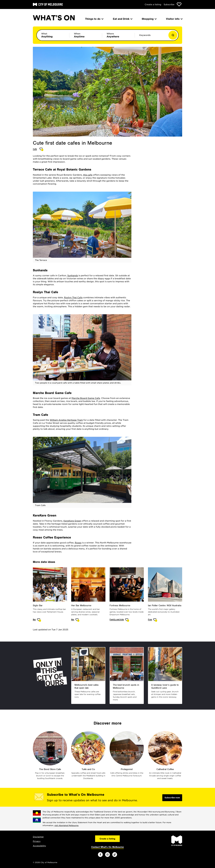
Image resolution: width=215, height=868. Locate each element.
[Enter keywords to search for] (151, 37)
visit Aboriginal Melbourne (66, 825)
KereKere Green (72, 521)
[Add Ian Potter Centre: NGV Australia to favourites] (155, 620)
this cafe (88, 175)
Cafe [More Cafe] (35, 149)
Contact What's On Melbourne (107, 847)
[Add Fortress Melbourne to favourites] (127, 620)
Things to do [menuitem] (94, 19)
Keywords (145, 35)
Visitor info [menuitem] (174, 19)
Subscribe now (172, 798)
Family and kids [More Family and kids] (117, 619)
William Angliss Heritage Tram (66, 420)
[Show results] (173, 35)
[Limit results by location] (118, 35)
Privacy (37, 841)
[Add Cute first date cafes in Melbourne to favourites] (41, 149)
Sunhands (73, 276)
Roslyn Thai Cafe (73, 298)
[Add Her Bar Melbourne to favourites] (77, 620)
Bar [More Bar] (34, 619)
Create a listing (153, 4)
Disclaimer (38, 837)
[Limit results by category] (53, 35)
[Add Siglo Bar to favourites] (39, 620)
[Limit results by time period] (86, 35)
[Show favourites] (179, 4)
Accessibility (39, 846)
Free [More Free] (150, 619)
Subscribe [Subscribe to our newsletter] (169, 4)
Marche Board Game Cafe (86, 398)
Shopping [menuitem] (149, 19)
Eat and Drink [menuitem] (122, 19)
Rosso (78, 543)
